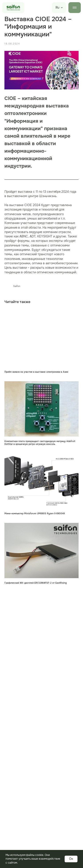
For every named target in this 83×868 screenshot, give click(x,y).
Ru (57, 7)
